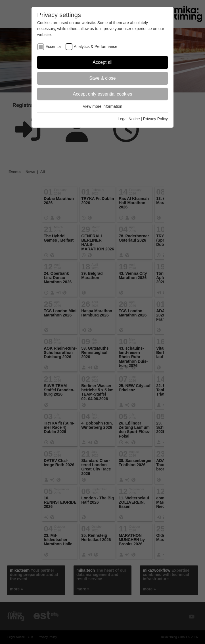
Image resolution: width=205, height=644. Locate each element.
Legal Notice (129, 119)
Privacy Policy (155, 119)
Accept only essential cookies (103, 94)
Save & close (102, 78)
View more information (102, 106)
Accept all (102, 62)
